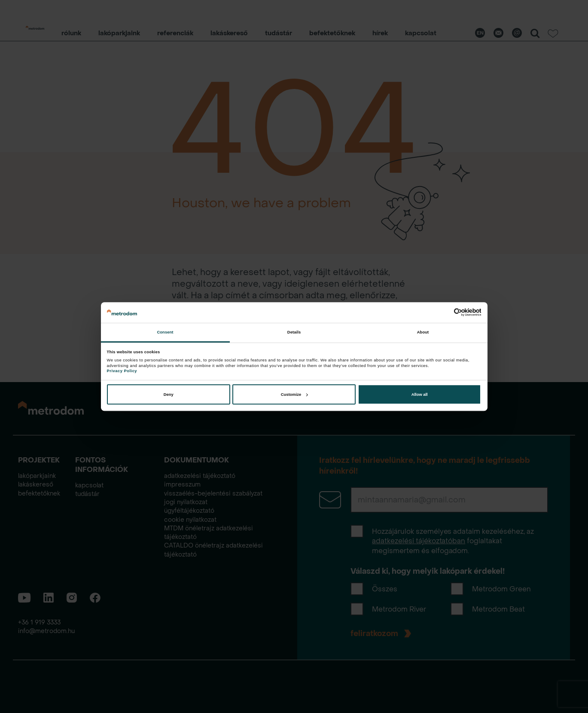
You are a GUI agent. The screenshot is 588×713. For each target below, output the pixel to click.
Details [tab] (294, 332)
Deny (169, 395)
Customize (294, 395)
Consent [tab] (165, 332)
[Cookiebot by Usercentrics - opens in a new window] (443, 312)
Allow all (420, 395)
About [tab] (423, 332)
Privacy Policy (122, 371)
